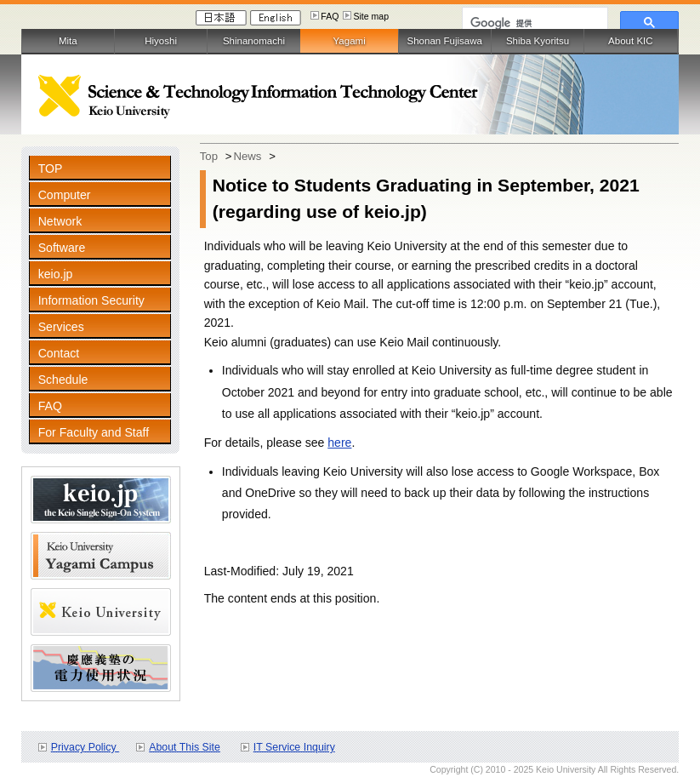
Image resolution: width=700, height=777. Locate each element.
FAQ (330, 16)
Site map (371, 16)
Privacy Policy (85, 747)
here (339, 443)
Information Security (91, 300)
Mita (68, 41)
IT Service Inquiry (294, 747)
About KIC (631, 41)
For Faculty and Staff (94, 432)
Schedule (63, 380)
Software (62, 248)
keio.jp (56, 274)
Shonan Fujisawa (445, 41)
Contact (59, 353)
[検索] (533, 23)
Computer (65, 195)
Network (60, 221)
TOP (51, 169)
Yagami (349, 41)
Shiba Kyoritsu (538, 41)
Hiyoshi (161, 41)
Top (209, 156)
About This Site (185, 747)
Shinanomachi (254, 41)
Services (61, 327)
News (247, 156)
